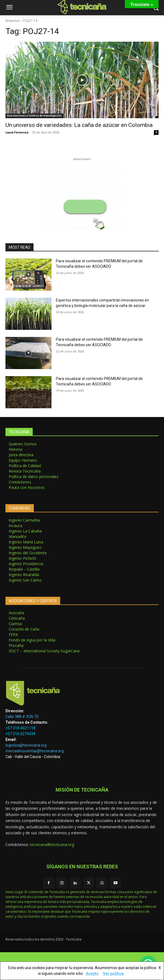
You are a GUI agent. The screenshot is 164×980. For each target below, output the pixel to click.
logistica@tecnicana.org (26, 745)
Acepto (92, 973)
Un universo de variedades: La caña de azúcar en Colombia (79, 125)
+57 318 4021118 (20, 728)
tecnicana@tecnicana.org (52, 844)
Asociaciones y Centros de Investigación (34, 116)
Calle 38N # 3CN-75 (22, 717)
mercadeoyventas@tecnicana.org (35, 751)
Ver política (113, 973)
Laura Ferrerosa (17, 133)
